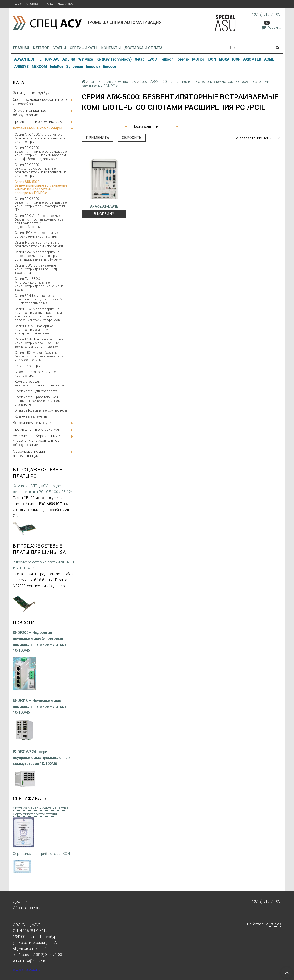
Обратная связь (27, 4)
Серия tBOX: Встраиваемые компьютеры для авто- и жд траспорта (36, 269)
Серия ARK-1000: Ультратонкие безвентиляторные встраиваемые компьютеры (41, 138)
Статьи (49, 4)
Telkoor (166, 59)
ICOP (236, 59)
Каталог (41, 48)
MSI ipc (198, 59)
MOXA (224, 59)
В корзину (104, 214)
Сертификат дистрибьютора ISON (41, 854)
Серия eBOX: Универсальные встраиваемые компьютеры (36, 235)
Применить (98, 138)
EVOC (152, 59)
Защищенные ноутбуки (32, 93)
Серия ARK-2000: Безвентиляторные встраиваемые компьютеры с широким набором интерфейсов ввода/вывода (41, 153)
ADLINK (69, 59)
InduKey (57, 67)
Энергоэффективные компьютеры (41, 410)
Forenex (182, 59)
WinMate (85, 59)
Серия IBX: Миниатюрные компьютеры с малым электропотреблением (34, 330)
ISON (212, 59)
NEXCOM (39, 67)
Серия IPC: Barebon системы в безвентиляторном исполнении (39, 244)
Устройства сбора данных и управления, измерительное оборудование (37, 440)
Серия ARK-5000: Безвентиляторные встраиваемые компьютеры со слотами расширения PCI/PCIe (41, 187)
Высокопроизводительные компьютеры (35, 374)
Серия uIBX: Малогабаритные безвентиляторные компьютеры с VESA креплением (40, 356)
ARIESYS (21, 67)
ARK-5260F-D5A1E (104, 206)
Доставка (65, 4)
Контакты (111, 48)
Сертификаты (84, 48)
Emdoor (110, 67)
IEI (40, 59)
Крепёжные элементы (31, 416)
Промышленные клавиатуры (37, 429)
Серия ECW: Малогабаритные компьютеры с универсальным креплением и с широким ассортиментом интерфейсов (38, 314)
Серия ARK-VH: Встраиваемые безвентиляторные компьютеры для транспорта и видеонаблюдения (39, 221)
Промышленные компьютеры (38, 122)
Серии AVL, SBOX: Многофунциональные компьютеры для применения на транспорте (39, 284)
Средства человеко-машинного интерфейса (40, 102)
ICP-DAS (52, 59)
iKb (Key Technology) (114, 59)
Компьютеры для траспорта (36, 391)
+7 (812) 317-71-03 (265, 14)
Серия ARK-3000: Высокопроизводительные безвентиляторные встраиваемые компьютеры (41, 170)
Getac (140, 59)
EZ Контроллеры (27, 366)
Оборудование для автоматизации (29, 454)
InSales (275, 924)
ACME (269, 59)
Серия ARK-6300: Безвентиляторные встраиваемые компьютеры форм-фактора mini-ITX (41, 204)
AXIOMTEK (252, 59)
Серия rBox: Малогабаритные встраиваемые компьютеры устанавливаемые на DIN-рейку (38, 256)
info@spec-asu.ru (37, 961)
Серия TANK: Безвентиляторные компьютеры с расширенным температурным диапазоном (39, 343)
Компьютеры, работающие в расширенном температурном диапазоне (38, 401)
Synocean (75, 67)
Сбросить (132, 138)
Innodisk (93, 67)
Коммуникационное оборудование (30, 113)
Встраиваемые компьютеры (38, 128)
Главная (21, 48)
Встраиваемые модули (32, 423)
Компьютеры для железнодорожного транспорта (39, 383)
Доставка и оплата (143, 48)
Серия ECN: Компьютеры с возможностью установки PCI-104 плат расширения (38, 299)
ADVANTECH (25, 59)
